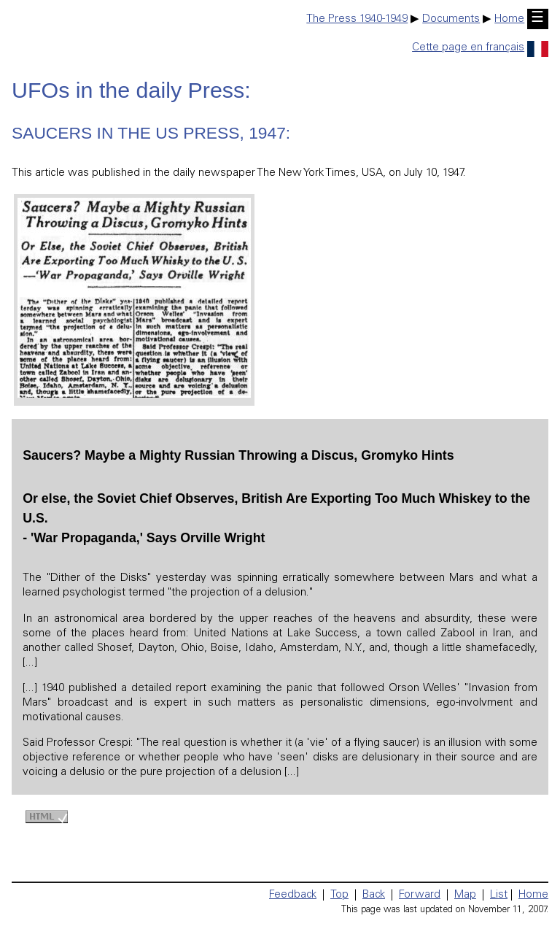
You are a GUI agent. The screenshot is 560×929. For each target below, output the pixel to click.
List (499, 895)
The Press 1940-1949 (357, 19)
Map (465, 895)
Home (509, 19)
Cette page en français (480, 48)
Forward (420, 895)
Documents (451, 19)
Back (374, 895)
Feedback (293, 895)
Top (339, 895)
